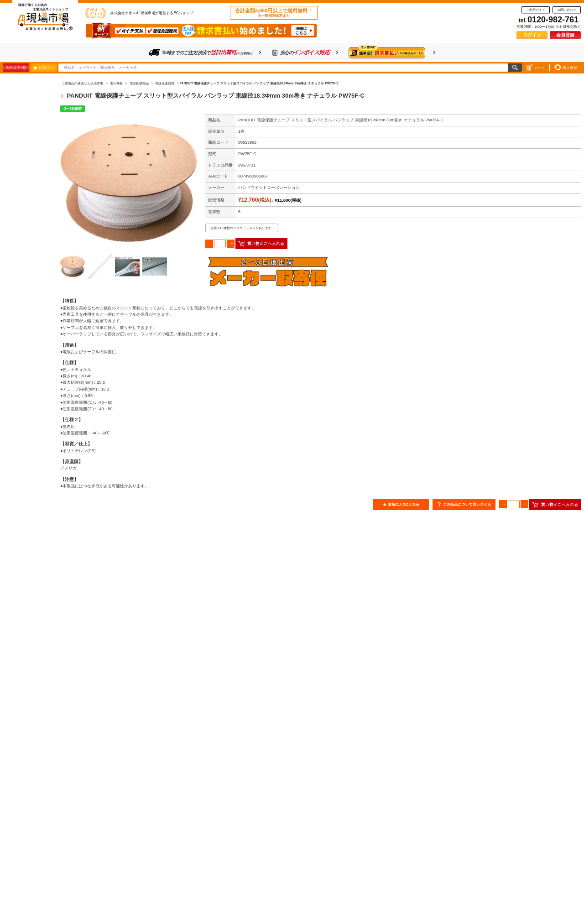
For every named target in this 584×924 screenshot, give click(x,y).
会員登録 (565, 35)
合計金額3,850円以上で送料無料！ (274, 13)
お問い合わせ (567, 10)
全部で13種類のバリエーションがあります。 (242, 228)
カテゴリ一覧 (16, 68)
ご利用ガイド (536, 10)
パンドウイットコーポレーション (269, 188)
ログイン (532, 35)
